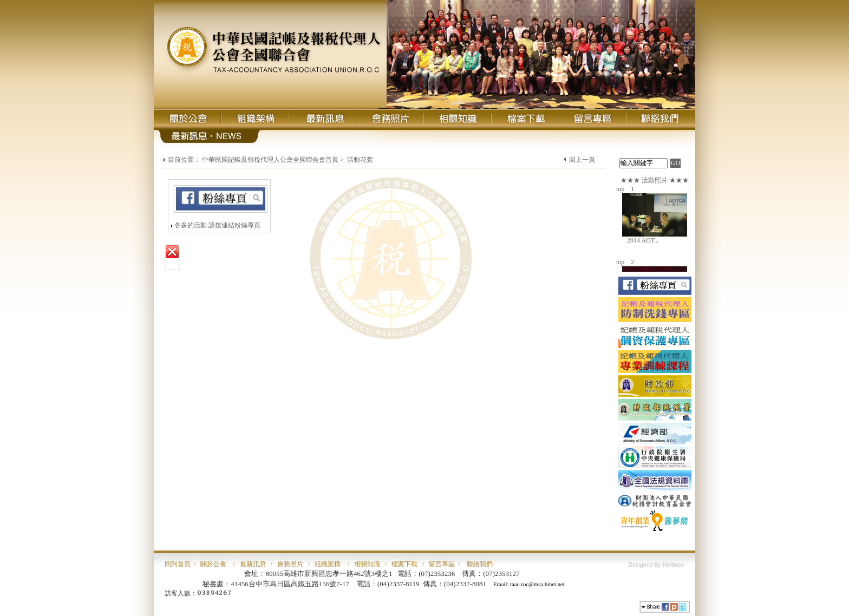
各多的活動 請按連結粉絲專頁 (217, 225)
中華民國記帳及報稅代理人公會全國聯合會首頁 (270, 160)
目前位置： (184, 160)
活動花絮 (360, 160)
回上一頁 (582, 160)
